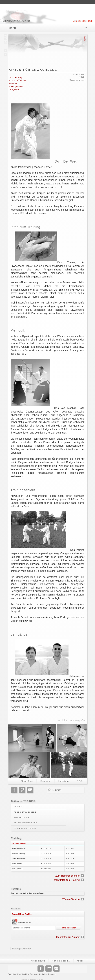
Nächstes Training (19, 839)
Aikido (80, 957)
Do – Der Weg (15, 77)
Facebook (14, 786)
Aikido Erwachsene (25, 808)
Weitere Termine (71, 896)
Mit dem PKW (24, 919)
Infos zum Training (17, 80)
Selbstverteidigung (26, 819)
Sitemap (16, 945)
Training (19, 803)
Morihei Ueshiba (61, 957)
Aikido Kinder (22, 814)
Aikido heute (38, 957)
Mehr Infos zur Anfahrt (68, 933)
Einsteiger (46, 777)
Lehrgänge (14, 89)
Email (30, 786)
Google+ (22, 786)
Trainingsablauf (16, 86)
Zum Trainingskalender (67, 872)
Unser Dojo (27, 777)
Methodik (13, 83)
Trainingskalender (25, 824)
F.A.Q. (80, 777)
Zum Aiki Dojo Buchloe (22, 910)
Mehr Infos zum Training (67, 876)
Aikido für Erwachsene (33, 70)
